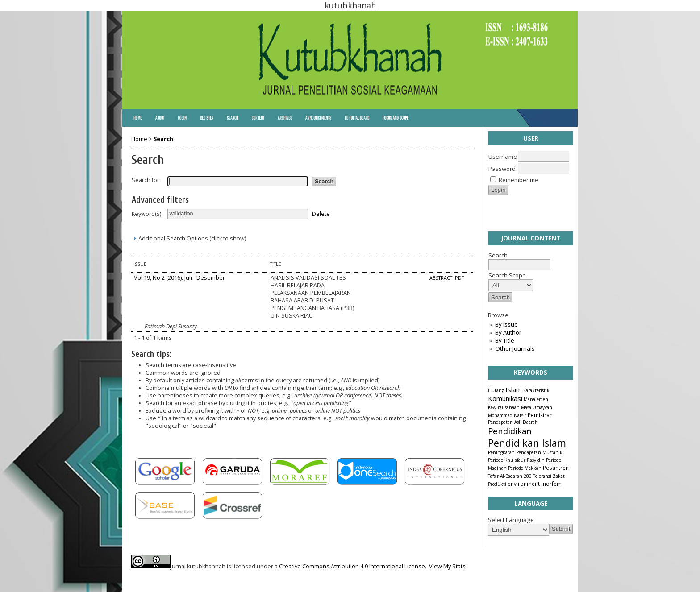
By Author (508, 332)
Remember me (519, 180)
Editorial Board (357, 118)
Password (502, 169)
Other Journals (515, 348)
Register (207, 118)
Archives (285, 118)
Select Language (511, 520)
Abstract (442, 278)
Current (258, 118)
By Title (505, 340)
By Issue (506, 324)
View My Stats (447, 566)
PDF (460, 278)
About (160, 118)
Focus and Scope (396, 118)
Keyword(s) (146, 214)
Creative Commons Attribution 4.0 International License (352, 566)
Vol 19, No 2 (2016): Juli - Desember (179, 278)
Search (232, 118)
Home (138, 118)
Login (182, 118)
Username (503, 157)
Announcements (318, 118)
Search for (146, 180)
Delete (321, 213)
